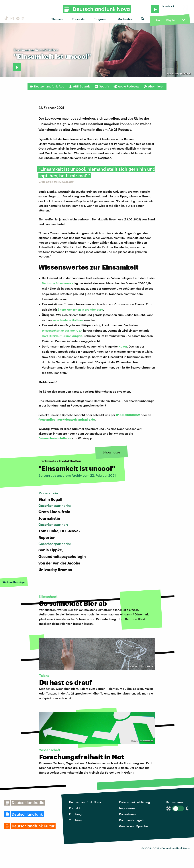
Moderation (126, 19)
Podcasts (78, 19)
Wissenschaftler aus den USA (62, 330)
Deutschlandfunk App (47, 86)
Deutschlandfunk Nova (85, 802)
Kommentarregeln (132, 820)
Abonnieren (154, 86)
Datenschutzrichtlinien (55, 438)
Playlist (171, 20)
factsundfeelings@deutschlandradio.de (67, 419)
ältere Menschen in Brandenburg (81, 309)
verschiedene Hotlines (68, 320)
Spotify (102, 86)
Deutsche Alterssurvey (57, 283)
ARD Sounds (80, 86)
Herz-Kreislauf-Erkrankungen (62, 336)
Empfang (75, 814)
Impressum (127, 808)
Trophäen (76, 820)
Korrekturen (127, 814)
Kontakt (75, 808)
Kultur (123, 346)
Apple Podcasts (126, 86)
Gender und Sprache (133, 826)
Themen (57, 19)
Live (157, 20)
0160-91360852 (128, 415)
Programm (101, 19)
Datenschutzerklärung (135, 802)
